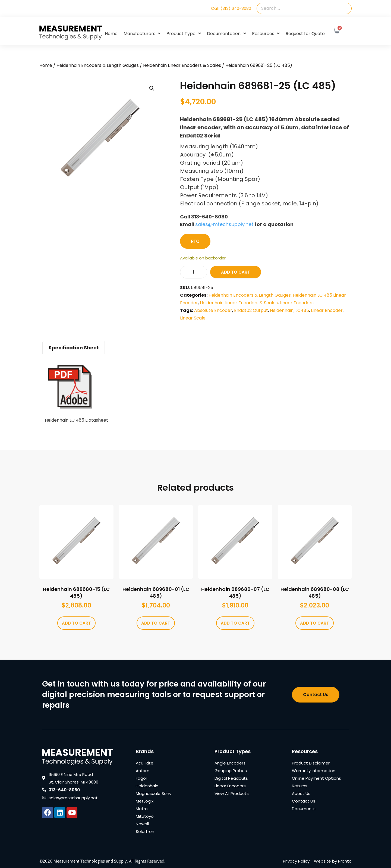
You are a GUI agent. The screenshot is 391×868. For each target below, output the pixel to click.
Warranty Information (314, 771)
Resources (266, 34)
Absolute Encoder (213, 310)
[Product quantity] (194, 272)
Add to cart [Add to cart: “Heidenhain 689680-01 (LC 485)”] (156, 623)
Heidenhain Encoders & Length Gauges (98, 65)
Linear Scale (193, 318)
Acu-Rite (145, 763)
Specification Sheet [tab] (74, 348)
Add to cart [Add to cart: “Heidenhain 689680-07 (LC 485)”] (235, 623)
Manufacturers (142, 34)
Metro (142, 809)
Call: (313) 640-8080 (231, 8)
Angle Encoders (230, 763)
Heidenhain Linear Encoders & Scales (182, 65)
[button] (152, 88)
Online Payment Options (316, 778)
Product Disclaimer (311, 763)
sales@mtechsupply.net (224, 224)
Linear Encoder (327, 310)
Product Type (184, 34)
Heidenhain (282, 310)
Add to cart (236, 272)
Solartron (145, 831)
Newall (142, 824)
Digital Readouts (231, 778)
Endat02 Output (251, 310)
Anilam (143, 771)
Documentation (226, 34)
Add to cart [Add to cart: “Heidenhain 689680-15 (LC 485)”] (76, 623)
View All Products (232, 793)
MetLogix (145, 801)
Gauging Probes (231, 771)
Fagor (141, 778)
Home (111, 34)
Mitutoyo (145, 816)
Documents (304, 809)
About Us (301, 793)
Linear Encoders (297, 303)
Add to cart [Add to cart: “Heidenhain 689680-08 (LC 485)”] (315, 623)
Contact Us (304, 801)
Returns (300, 786)
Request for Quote (305, 34)
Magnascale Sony (154, 793)
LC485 (302, 310)
